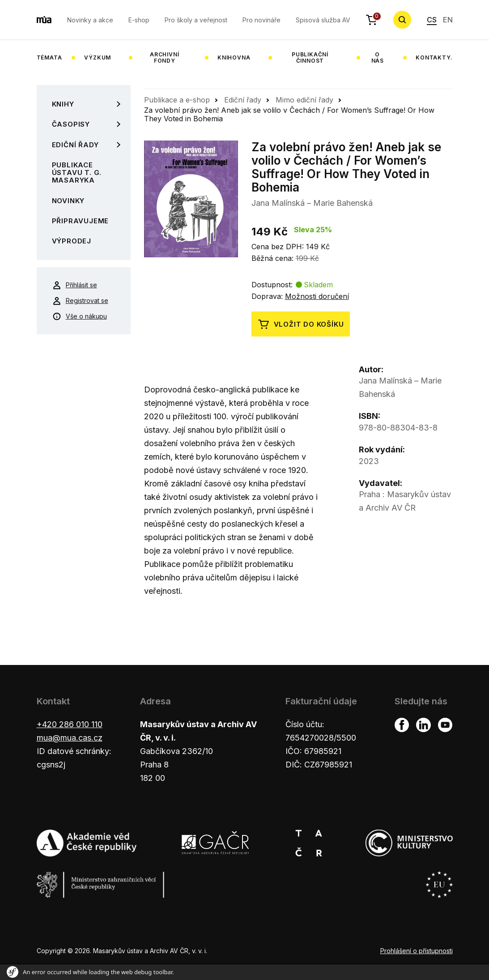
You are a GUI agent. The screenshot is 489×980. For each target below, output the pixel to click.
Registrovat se (80, 301)
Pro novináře (262, 20)
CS (432, 20)
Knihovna (234, 58)
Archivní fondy (164, 58)
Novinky (68, 201)
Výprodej (72, 241)
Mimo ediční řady (304, 100)
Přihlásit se (75, 285)
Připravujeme (81, 221)
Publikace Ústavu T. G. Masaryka (77, 173)
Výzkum (98, 58)
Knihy (63, 104)
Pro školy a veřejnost (196, 20)
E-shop (139, 20)
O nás (378, 58)
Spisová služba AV (323, 20)
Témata (49, 58)
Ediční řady (75, 145)
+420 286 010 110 (70, 724)
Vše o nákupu (80, 316)
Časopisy (71, 124)
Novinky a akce (90, 20)
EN (448, 20)
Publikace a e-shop (177, 100)
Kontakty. (434, 58)
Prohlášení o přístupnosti (417, 951)
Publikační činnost (310, 58)
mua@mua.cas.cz (70, 738)
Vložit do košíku (301, 324)
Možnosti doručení (317, 296)
